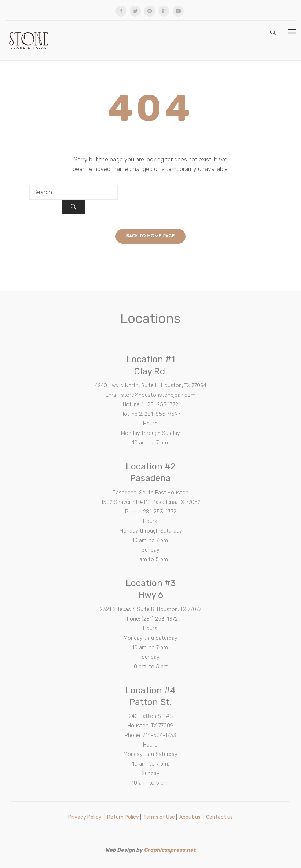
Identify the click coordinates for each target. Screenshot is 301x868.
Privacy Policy (85, 817)
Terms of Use (159, 817)
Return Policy (123, 817)
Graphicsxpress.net (170, 850)
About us (190, 817)
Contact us (219, 817)
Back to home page (151, 236)
